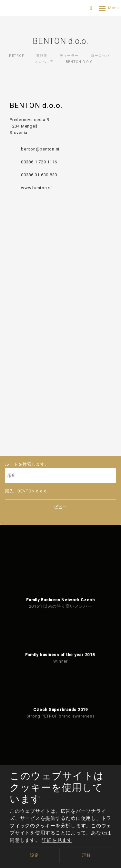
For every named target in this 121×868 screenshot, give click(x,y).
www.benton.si (36, 188)
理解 (87, 855)
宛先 (26, 491)
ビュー (60, 507)
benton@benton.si (40, 149)
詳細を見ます (57, 840)
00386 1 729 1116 (39, 162)
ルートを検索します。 (60, 472)
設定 (35, 855)
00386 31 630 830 (39, 175)
